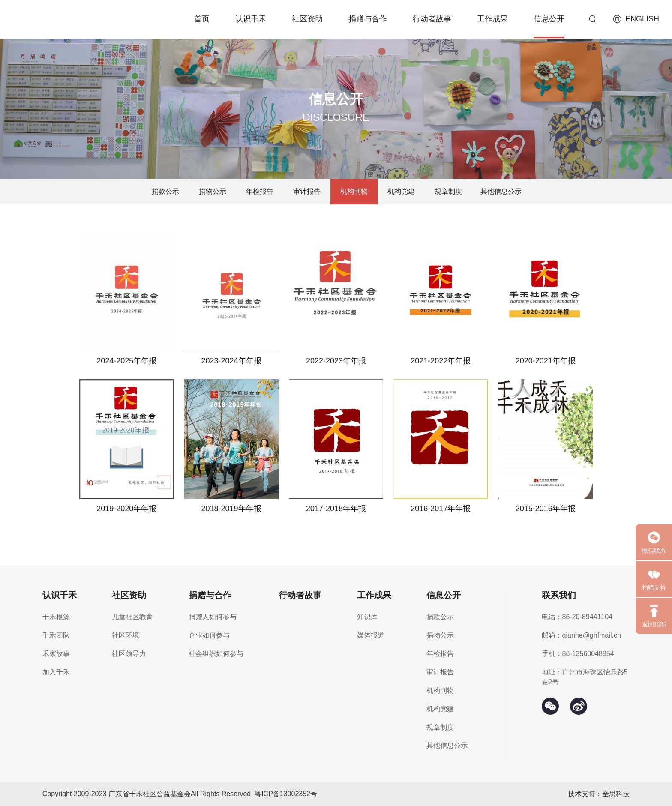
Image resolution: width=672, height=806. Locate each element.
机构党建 (401, 191)
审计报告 (307, 191)
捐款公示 (165, 191)
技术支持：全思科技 (599, 794)
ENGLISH (642, 19)
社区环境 (126, 635)
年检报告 (260, 191)
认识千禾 (251, 19)
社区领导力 (129, 654)
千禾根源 (56, 617)
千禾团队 (56, 635)
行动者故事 (432, 19)
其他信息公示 (501, 191)
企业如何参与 (209, 635)
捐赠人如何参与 (213, 617)
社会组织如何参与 (216, 654)
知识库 (367, 617)
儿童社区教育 (132, 617)
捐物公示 (213, 191)
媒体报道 (371, 635)
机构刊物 (354, 191)
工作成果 (492, 19)
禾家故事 (56, 654)
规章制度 (448, 191)
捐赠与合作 (368, 19)
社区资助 (307, 19)
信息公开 (549, 19)
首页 (202, 19)
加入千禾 (56, 672)
